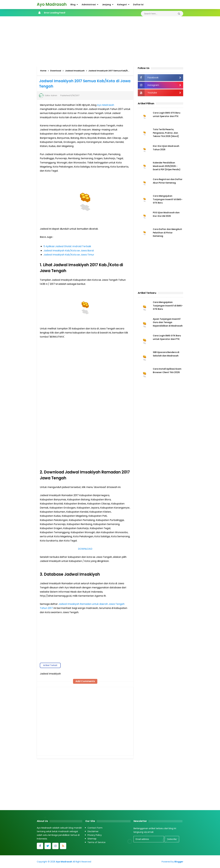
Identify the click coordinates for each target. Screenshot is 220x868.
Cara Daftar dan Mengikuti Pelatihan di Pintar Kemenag (165, 233)
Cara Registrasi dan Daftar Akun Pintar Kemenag (164, 183)
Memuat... (85, 403)
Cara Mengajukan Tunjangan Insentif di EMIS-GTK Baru (165, 200)
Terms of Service (96, 842)
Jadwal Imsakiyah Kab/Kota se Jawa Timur (69, 255)
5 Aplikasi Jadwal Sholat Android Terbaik (67, 246)
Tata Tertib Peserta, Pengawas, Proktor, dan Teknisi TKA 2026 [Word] (166, 133)
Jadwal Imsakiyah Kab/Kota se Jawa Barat (69, 251)
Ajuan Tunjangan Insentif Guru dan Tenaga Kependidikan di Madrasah (168, 323)
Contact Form (95, 828)
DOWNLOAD (85, 549)
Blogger (179, 862)
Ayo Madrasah (106, 105)
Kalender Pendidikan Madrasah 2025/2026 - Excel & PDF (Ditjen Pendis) (167, 166)
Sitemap (92, 839)
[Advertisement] (110, 41)
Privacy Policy (95, 835)
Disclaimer (93, 831)
